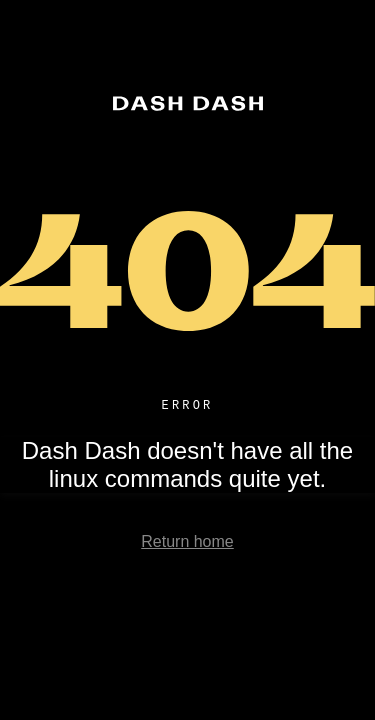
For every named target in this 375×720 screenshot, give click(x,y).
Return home (187, 544)
